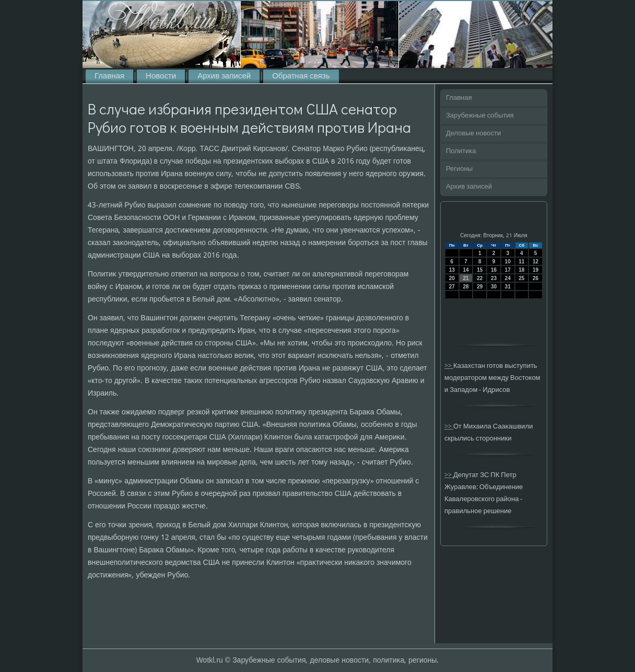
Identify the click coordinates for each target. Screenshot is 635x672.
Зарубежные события (480, 116)
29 (480, 287)
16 (494, 270)
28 (466, 287)
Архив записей (224, 76)
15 (480, 270)
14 (466, 270)
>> (449, 366)
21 (466, 278)
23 (494, 278)
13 (452, 270)
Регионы (459, 169)
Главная (109, 76)
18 (521, 270)
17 (508, 270)
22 (480, 278)
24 (508, 278)
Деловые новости (473, 134)
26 (536, 278)
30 (494, 287)
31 (508, 287)
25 (521, 278)
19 (536, 270)
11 (521, 262)
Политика (461, 151)
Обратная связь (301, 76)
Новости (161, 76)
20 (452, 278)
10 (508, 262)
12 (536, 262)
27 (452, 287)
